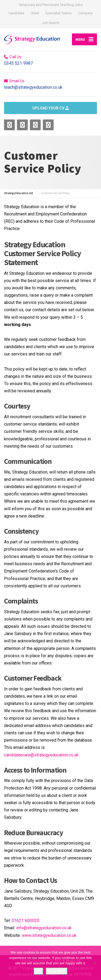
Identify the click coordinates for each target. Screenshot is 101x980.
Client (35, 13)
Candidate (16, 13)
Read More (57, 971)
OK (38, 971)
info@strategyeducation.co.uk (44, 928)
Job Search (51, 23)
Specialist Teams (58, 13)
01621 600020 (25, 921)
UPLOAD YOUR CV (51, 108)
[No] (94, 963)
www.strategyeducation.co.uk (49, 935)
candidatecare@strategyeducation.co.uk (41, 755)
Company (85, 13)
